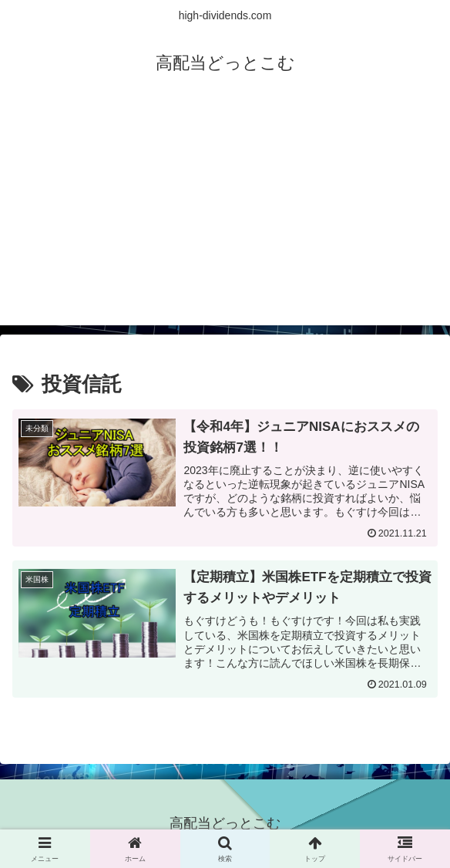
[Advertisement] (225, 217)
